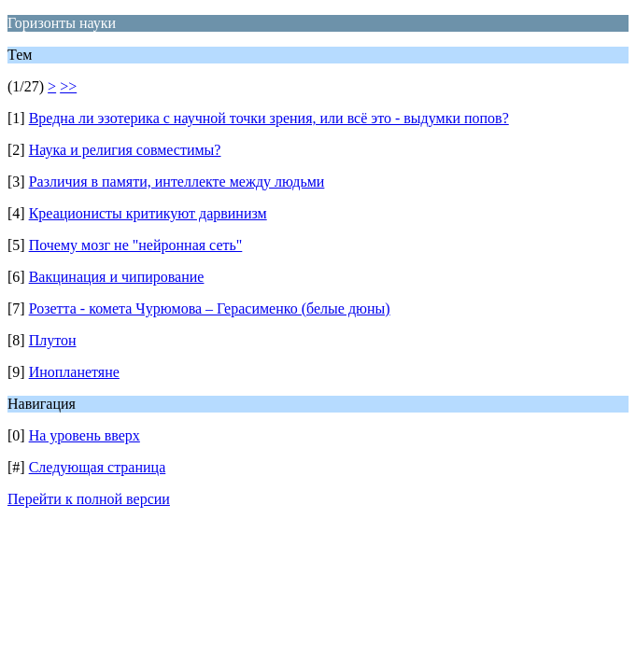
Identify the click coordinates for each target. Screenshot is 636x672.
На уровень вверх (85, 435)
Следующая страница (98, 467)
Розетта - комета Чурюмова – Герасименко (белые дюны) (210, 308)
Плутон (53, 340)
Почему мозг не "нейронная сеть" (136, 245)
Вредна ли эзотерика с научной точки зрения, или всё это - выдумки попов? (269, 118)
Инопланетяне (74, 372)
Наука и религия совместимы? (125, 150)
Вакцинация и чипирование (117, 277)
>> (68, 86)
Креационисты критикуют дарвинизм (148, 213)
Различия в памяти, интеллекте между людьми (177, 182)
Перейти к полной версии (89, 499)
